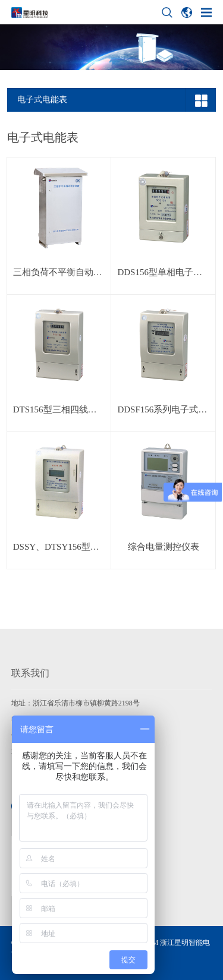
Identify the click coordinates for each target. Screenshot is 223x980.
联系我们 (30, 673)
